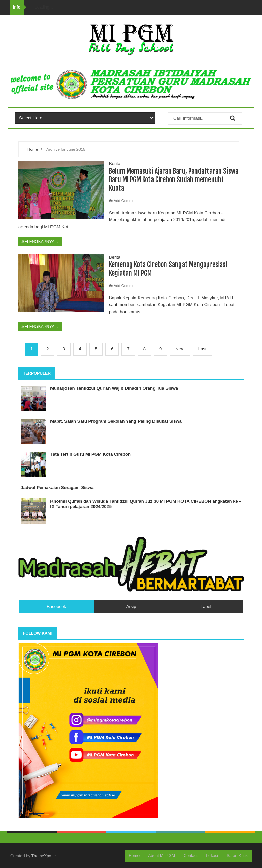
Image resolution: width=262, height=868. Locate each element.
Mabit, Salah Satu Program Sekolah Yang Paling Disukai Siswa (116, 421)
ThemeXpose (43, 856)
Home (33, 149)
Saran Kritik (237, 856)
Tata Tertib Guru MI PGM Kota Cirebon (90, 454)
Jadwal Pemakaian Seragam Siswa (57, 487)
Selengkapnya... (40, 242)
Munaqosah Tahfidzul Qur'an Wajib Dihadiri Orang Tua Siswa (114, 388)
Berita (115, 164)
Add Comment (126, 201)
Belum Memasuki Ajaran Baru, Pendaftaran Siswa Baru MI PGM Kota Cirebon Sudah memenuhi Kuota (174, 180)
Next (180, 349)
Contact (191, 856)
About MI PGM (162, 856)
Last (202, 349)
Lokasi (212, 856)
